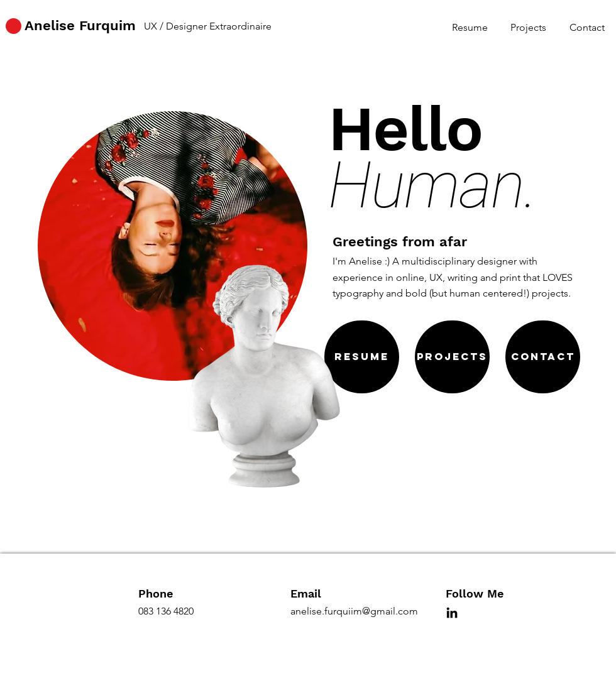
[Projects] (452, 357)
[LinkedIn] (452, 613)
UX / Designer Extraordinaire (208, 26)
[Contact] (543, 357)
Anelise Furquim (80, 25)
